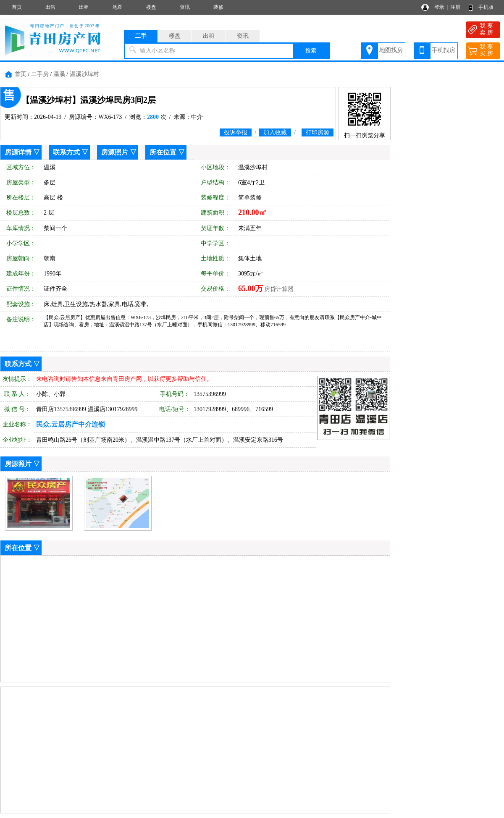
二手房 (40, 74)
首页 (17, 7)
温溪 (59, 74)
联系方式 (66, 152)
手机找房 (444, 50)
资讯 (185, 7)
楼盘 (151, 7)
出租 (84, 7)
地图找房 (391, 50)
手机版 (486, 7)
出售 (50, 7)
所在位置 (163, 152)
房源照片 (115, 152)
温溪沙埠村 (84, 74)
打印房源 (318, 132)
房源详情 (18, 152)
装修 (218, 7)
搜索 (311, 51)
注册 (455, 7)
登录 (439, 7)
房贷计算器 (279, 289)
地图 (118, 7)
